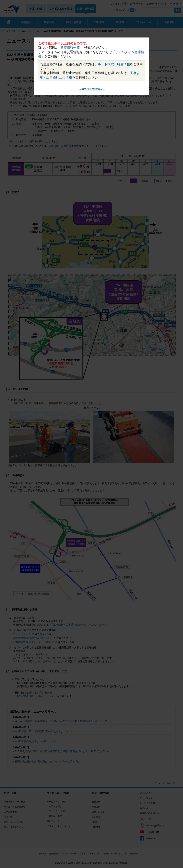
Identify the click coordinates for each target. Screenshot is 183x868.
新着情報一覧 (70, 48)
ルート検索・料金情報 (114, 64)
